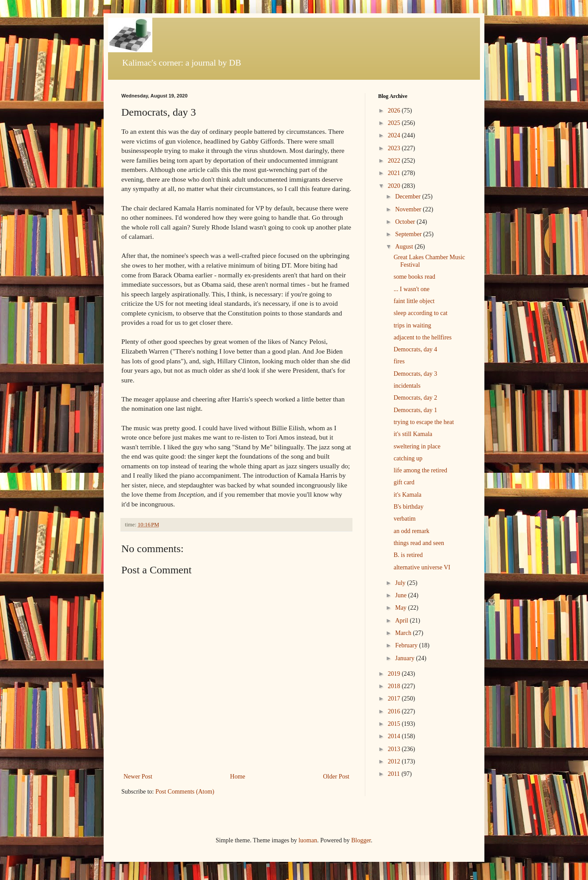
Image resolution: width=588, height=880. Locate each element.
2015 (395, 724)
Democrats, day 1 (415, 410)
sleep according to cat (421, 313)
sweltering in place (417, 446)
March (404, 633)
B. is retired (408, 555)
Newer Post (138, 777)
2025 (395, 123)
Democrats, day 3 (415, 374)
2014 (395, 736)
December (408, 197)
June (401, 595)
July (401, 583)
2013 (395, 749)
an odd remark (412, 531)
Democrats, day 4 (415, 349)
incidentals (407, 386)
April (402, 621)
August (405, 247)
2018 (395, 686)
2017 (395, 699)
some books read (414, 277)
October (406, 222)
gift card (404, 482)
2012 (395, 761)
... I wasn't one (412, 289)
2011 (395, 774)
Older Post (337, 777)
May (401, 608)
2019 (395, 674)
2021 (395, 173)
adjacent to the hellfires (423, 337)
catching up (408, 458)
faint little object (414, 301)
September (409, 234)
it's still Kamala (413, 434)
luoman (308, 840)
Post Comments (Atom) (185, 792)
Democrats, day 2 (415, 398)
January (405, 658)
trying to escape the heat (424, 422)
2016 (395, 711)
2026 (395, 111)
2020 (395, 186)
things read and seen (419, 543)
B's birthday (408, 507)
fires (399, 361)
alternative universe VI (422, 567)
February (407, 645)
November (409, 209)
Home (238, 777)
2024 (395, 135)
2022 (395, 161)
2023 (395, 148)
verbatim (405, 519)
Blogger (361, 840)
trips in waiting (412, 325)
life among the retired (420, 470)
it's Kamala (408, 495)
